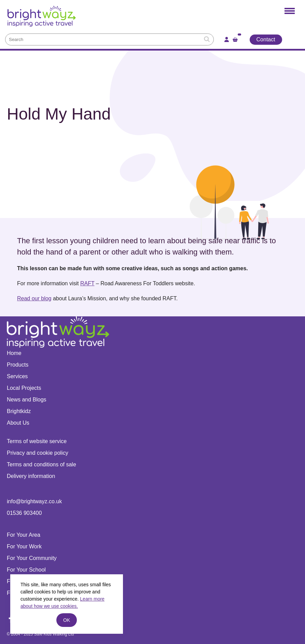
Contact (266, 39)
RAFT (87, 283)
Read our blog (34, 298)
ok (67, 620)
